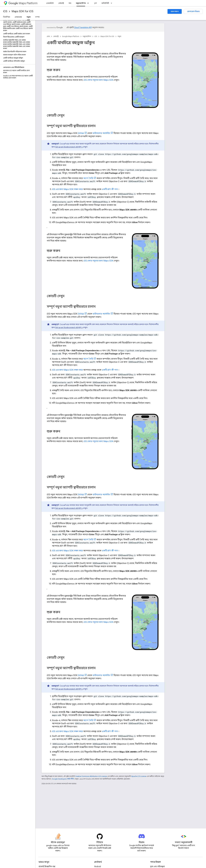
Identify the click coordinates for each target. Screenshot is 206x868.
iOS (5, 11)
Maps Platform (23, 3)
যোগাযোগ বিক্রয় (193, 11)
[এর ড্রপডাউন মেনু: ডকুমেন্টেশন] (89, 3)
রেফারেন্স (18, 17)
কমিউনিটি (105, 3)
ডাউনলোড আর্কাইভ (101, 133)
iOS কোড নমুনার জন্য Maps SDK (98, 80)
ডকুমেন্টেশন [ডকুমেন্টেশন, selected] (81, 3)
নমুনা (119, 36)
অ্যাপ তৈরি (88, 178)
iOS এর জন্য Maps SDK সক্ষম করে (67, 189)
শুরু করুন (175, 11)
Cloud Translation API (83, 27)
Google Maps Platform (71, 36)
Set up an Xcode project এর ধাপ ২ (69, 147)
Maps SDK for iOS (22, 11)
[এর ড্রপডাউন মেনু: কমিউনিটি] (112, 3)
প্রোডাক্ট (61, 3)
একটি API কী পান (110, 189)
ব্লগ (96, 3)
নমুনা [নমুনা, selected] (29, 17)
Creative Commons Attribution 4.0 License (91, 776)
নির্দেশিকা (7, 17)
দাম (70, 3)
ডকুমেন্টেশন (87, 36)
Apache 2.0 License (139, 776)
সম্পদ (37, 17)
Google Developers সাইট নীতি (63, 779)
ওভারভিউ (50, 3)
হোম (48, 36)
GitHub (81, 133)
